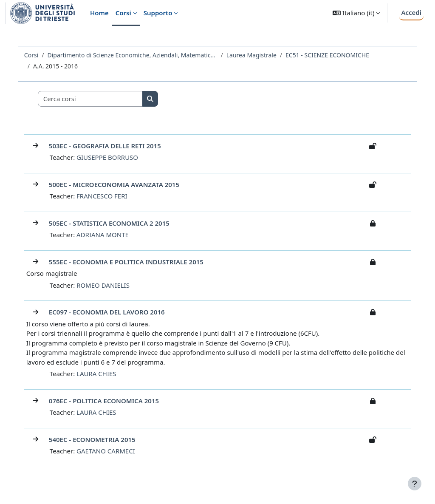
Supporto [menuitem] (158, 13)
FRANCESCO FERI (108, 196)
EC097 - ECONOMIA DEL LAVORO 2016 (113, 312)
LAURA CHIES (102, 374)
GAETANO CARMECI (112, 451)
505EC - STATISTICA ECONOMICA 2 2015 (115, 223)
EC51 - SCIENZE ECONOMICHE (333, 55)
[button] (356, 13)
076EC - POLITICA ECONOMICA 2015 (110, 401)
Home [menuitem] (99, 13)
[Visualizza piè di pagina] (415, 484)
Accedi (411, 12)
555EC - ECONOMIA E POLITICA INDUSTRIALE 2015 (132, 262)
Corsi (37, 55)
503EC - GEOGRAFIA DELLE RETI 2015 (111, 146)
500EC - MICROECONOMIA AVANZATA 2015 (120, 184)
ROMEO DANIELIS (109, 285)
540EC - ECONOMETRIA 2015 (98, 439)
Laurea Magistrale (257, 55)
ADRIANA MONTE (109, 235)
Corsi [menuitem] (123, 13)
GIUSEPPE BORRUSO (113, 157)
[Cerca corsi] (96, 99)
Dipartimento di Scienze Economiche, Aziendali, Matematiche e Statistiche (138, 55)
